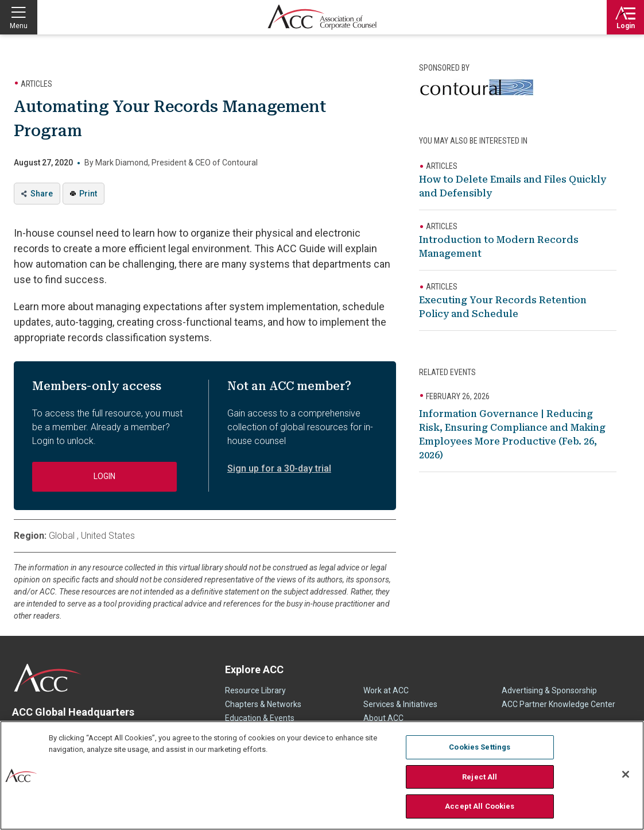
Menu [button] (19, 26)
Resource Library (255, 690)
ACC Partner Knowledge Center (558, 704)
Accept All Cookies (480, 806)
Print (88, 194)
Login (626, 26)
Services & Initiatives (400, 704)
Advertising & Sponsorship (549, 690)
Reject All (480, 777)
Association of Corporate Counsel (322, 17)
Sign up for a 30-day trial (279, 468)
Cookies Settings (480, 747)
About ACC (383, 718)
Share (42, 194)
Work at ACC (386, 690)
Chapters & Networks (263, 704)
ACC (48, 678)
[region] (322, 775)
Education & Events (260, 718)
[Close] (626, 774)
